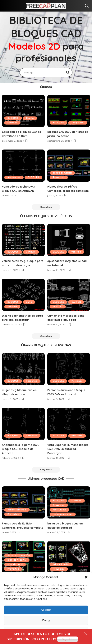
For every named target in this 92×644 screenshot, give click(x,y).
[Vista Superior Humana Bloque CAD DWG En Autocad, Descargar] (69, 430)
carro (31, 307)
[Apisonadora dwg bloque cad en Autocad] (69, 245)
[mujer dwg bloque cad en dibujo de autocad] (23, 375)
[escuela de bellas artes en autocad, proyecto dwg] (69, 568)
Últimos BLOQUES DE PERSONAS (46, 351)
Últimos (46, 87)
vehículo (33, 257)
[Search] (87, 6)
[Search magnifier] (68, 72)
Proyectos (60, 177)
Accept (46, 610)
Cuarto (32, 118)
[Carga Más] (46, 212)
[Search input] (44, 72)
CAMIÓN (78, 307)
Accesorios (15, 173)
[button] (86, 577)
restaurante (60, 516)
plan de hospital (18, 571)
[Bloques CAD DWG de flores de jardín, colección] (69, 111)
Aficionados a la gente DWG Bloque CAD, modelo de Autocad (22, 455)
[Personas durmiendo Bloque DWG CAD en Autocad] (69, 375)
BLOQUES (14, 118)
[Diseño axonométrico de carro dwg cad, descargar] (23, 300)
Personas (14, 387)
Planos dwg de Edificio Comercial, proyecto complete (63, 191)
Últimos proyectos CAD (46, 485)
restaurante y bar (64, 521)
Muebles (13, 123)
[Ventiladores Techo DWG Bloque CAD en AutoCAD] (23, 166)
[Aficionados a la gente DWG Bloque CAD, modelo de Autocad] (23, 430)
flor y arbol (60, 123)
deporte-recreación (20, 566)
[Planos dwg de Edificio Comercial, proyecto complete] (69, 166)
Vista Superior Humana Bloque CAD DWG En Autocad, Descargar (68, 455)
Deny (46, 620)
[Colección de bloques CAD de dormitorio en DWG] (23, 111)
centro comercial (64, 173)
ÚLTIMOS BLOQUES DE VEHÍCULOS (46, 221)
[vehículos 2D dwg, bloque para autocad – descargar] (23, 245)
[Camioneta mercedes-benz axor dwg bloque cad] (69, 300)
